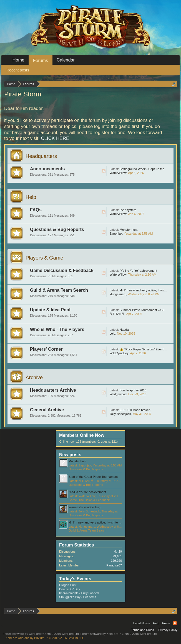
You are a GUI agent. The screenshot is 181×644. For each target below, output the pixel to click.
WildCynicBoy (119, 353)
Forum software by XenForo (41, 634)
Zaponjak (116, 234)
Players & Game (44, 258)
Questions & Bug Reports (57, 229)
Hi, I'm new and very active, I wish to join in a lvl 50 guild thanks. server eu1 (120, 522)
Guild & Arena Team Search (59, 290)
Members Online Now (82, 435)
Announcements (47, 169)
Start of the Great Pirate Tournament (93, 477)
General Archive (47, 410)
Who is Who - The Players (57, 329)
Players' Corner (46, 349)
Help (31, 197)
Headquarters (41, 156)
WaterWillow (118, 173)
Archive (34, 377)
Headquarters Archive (53, 390)
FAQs (36, 210)
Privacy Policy (168, 630)
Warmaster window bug (85, 507)
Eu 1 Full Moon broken (135, 410)
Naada (124, 330)
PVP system (128, 210)
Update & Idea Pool (50, 310)
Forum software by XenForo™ (119, 634)
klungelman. (118, 294)
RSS (104, 171)
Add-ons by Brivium (45, 638)
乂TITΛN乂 (117, 314)
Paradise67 (114, 565)
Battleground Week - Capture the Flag (145, 169)
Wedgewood (118, 394)
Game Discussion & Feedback (62, 270)
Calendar (66, 60)
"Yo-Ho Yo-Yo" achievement (138, 271)
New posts (70, 455)
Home (18, 60)
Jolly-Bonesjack (120, 414)
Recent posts (18, 70)
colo (112, 333)
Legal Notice (142, 623)
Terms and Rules (143, 630)
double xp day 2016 (133, 390)
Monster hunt (129, 230)
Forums (41, 61)
